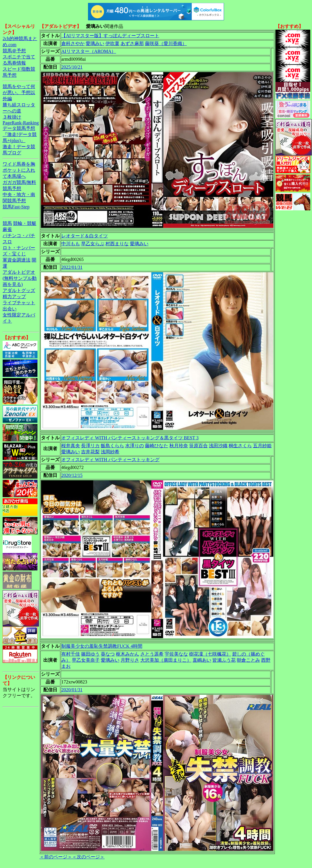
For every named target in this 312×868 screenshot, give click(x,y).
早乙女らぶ (93, 244)
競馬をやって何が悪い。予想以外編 (19, 93)
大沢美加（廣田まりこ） (166, 660)
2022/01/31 (72, 267)
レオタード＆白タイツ (85, 236)
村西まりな (117, 244)
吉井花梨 (90, 452)
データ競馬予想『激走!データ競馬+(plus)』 (20, 134)
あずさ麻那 (132, 43)
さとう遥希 (152, 654)
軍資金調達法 (17, 260)
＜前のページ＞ (56, 857)
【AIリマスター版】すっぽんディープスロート (110, 36)
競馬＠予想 (14, 51)
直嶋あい (202, 660)
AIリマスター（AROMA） (89, 51)
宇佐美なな (176, 654)
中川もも (71, 244)
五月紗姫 (262, 446)
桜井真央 (71, 446)
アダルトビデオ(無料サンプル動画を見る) (20, 278)
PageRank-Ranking (21, 123)
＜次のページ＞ (88, 857)
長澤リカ (90, 446)
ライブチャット (19, 303)
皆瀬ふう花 (224, 660)
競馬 (7, 223)
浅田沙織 (218, 446)
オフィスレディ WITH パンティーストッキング (110, 460)
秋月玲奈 (179, 446)
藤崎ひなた (157, 446)
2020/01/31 (72, 690)
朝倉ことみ (248, 660)
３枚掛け (12, 117)
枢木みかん (128, 654)
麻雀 (7, 229)
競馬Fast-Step (16, 207)
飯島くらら (112, 446)
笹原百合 (198, 446)
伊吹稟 (112, 43)
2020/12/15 (72, 475)
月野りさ (130, 660)
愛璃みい (95, 43)
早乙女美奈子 (86, 660)
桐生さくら (240, 446)
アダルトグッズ (19, 290)
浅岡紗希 (110, 452)
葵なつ (108, 654)
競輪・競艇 (25, 223)
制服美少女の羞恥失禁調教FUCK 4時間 (102, 646)
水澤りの (135, 446)
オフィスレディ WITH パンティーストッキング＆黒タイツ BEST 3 (130, 438)
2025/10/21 (72, 67)
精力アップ (14, 297)
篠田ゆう (90, 654)
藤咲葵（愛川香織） (166, 43)
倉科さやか (73, 43)
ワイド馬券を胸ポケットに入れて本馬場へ (19, 170)
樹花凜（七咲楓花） (210, 654)
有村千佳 (71, 654)
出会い (10, 309)
